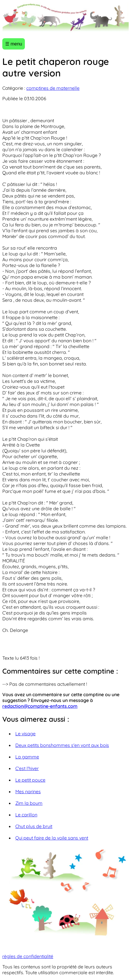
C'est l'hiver (27, 768)
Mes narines (28, 791)
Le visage (25, 734)
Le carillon (26, 815)
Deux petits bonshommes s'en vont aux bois (62, 745)
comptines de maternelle (53, 88)
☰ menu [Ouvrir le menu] (14, 44)
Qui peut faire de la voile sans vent (52, 838)
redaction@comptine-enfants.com (40, 706)
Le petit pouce (30, 780)
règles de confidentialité (28, 956)
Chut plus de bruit (34, 826)
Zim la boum (29, 803)
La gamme (27, 757)
